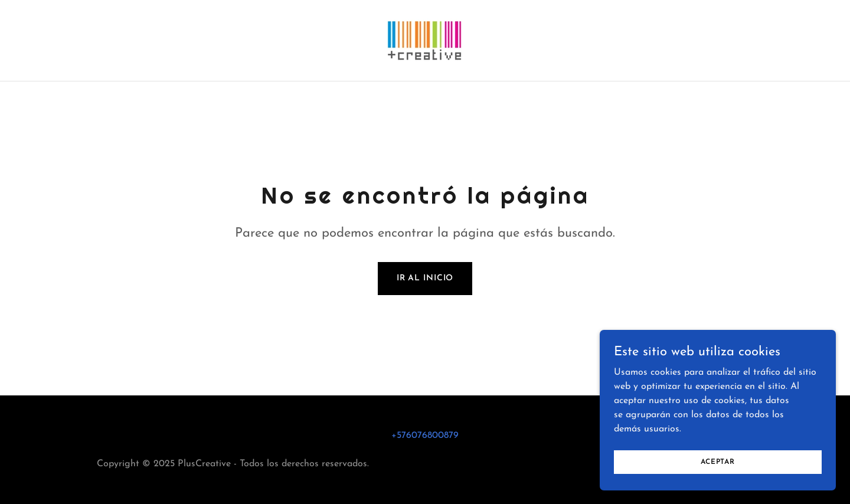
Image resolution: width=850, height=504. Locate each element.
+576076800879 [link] (425, 436)
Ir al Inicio (425, 278)
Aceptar (717, 486)
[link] (425, 40)
